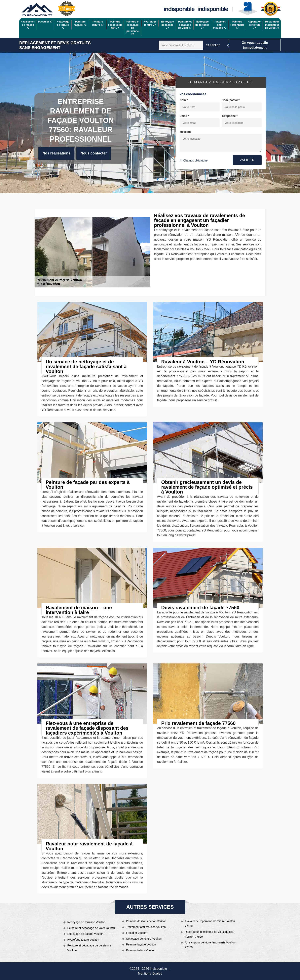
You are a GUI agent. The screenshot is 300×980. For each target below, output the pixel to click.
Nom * (184, 100)
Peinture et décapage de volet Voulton (91, 928)
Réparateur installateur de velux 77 (272, 25)
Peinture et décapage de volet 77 (185, 25)
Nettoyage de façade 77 (167, 25)
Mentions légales (150, 973)
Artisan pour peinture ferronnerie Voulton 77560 (210, 945)
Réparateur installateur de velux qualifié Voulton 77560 (210, 934)
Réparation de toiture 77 (255, 25)
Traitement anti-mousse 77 (220, 25)
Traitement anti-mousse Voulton (146, 927)
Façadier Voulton (137, 933)
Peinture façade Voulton (141, 944)
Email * (184, 116)
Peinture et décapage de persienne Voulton (89, 948)
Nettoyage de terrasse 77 (202, 25)
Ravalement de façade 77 (28, 25)
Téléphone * (230, 116)
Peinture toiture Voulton (141, 950)
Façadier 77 (45, 22)
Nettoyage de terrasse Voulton (86, 922)
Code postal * (231, 100)
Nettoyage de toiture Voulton (144, 939)
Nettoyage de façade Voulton (85, 934)
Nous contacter (94, 153)
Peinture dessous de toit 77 (115, 25)
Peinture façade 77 (80, 23)
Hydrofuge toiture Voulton (83, 940)
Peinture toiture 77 (98, 23)
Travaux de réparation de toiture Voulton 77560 (210, 924)
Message (185, 132)
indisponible (179, 9)
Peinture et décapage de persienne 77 (133, 28)
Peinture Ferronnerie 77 (237, 25)
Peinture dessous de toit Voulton (146, 921)
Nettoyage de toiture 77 (63, 25)
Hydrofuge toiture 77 (150, 23)
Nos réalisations (56, 153)
